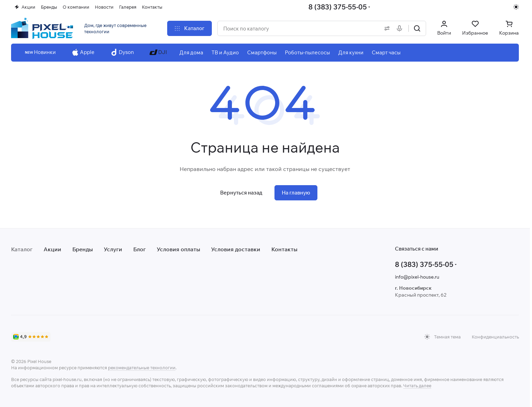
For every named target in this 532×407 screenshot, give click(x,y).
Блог (139, 249)
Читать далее (417, 386)
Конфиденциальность (495, 337)
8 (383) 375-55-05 (338, 7)
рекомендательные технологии (142, 368)
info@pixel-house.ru (417, 277)
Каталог (22, 249)
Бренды (83, 249)
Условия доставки (236, 249)
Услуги (113, 249)
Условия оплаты (178, 249)
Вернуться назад (241, 193)
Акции (52, 249)
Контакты (284, 249)
